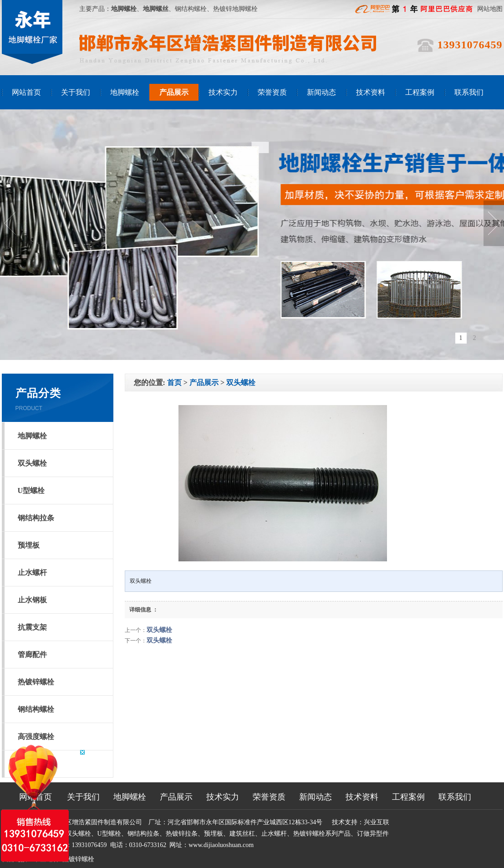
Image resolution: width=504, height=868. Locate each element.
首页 (174, 383)
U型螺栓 (31, 490)
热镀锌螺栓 (36, 682)
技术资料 (371, 92)
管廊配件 (32, 655)
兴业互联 (377, 822)
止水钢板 (32, 600)
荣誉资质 (272, 92)
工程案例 (420, 92)
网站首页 (26, 92)
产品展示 (174, 92)
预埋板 (29, 545)
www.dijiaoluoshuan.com (221, 845)
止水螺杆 (32, 573)
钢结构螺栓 (36, 709)
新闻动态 (321, 92)
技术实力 (223, 92)
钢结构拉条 (36, 518)
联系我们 (469, 92)
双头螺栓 (32, 463)
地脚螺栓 (125, 92)
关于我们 (76, 92)
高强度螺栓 (36, 737)
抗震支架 (32, 627)
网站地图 (490, 9)
